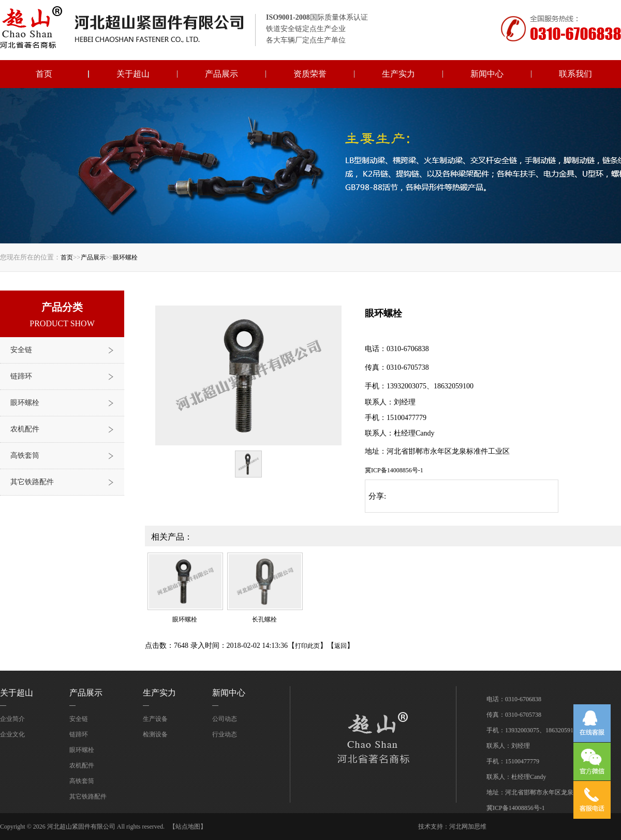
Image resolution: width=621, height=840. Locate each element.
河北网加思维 (468, 827)
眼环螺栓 (125, 257)
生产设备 (155, 719)
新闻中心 (487, 74)
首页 (44, 74)
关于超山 (133, 74)
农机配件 (25, 429)
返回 (341, 646)
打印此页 (307, 646)
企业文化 (12, 734)
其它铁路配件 (32, 482)
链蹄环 (21, 376)
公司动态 (225, 719)
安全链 (21, 350)
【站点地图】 (188, 827)
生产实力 (398, 74)
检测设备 (155, 734)
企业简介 (12, 719)
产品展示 (221, 74)
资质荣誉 (310, 74)
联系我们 (575, 74)
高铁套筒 (25, 455)
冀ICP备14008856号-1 (394, 470)
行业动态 (225, 734)
